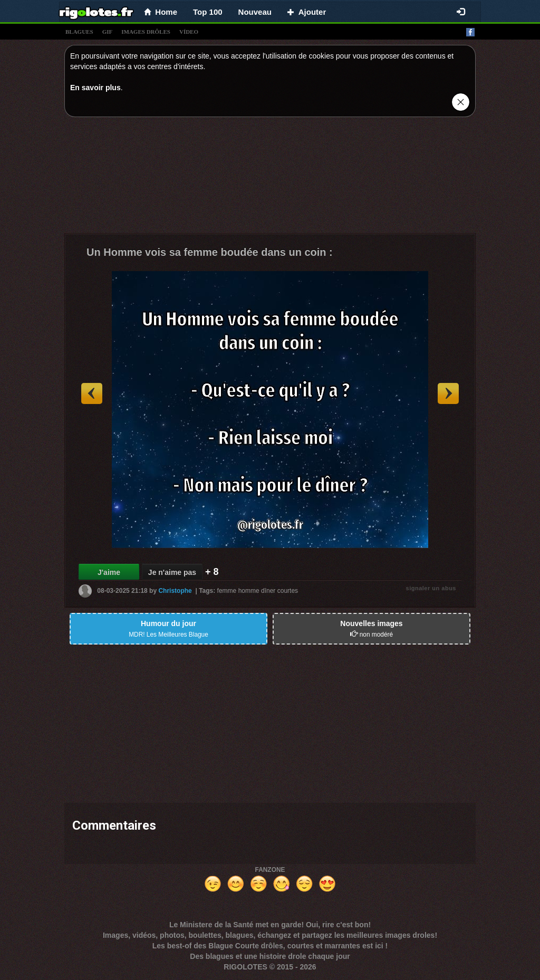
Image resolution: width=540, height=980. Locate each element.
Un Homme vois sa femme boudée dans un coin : (210, 252)
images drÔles (146, 32)
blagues (79, 32)
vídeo (189, 32)
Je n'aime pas (172, 572)
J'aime (109, 572)
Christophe (175, 591)
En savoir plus (95, 88)
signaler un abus (431, 588)
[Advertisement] (270, 178)
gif (108, 32)
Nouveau (255, 12)
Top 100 (208, 12)
